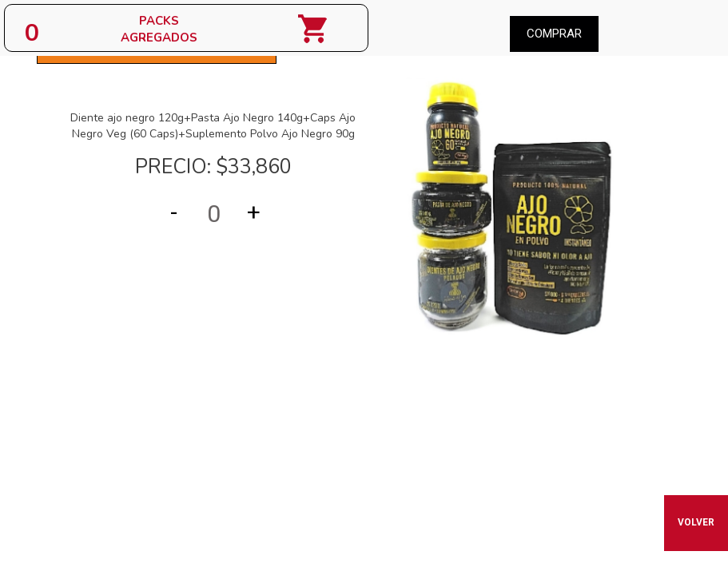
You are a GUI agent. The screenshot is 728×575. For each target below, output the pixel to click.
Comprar (554, 34)
